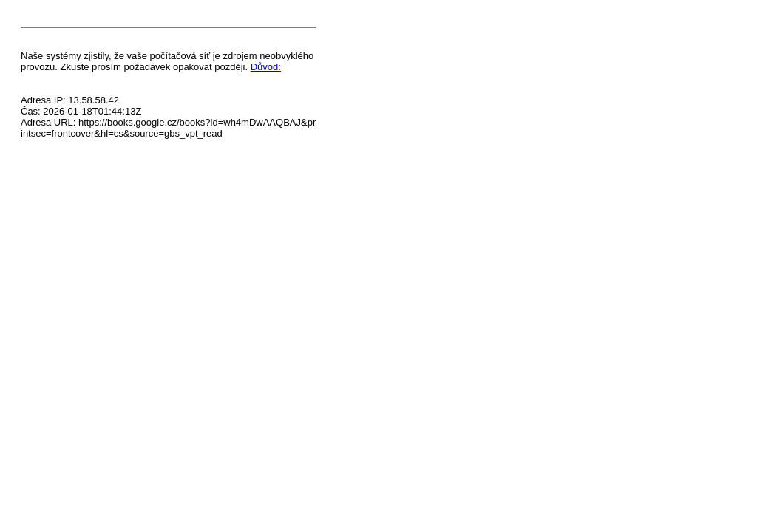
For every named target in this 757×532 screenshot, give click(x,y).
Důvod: (266, 67)
